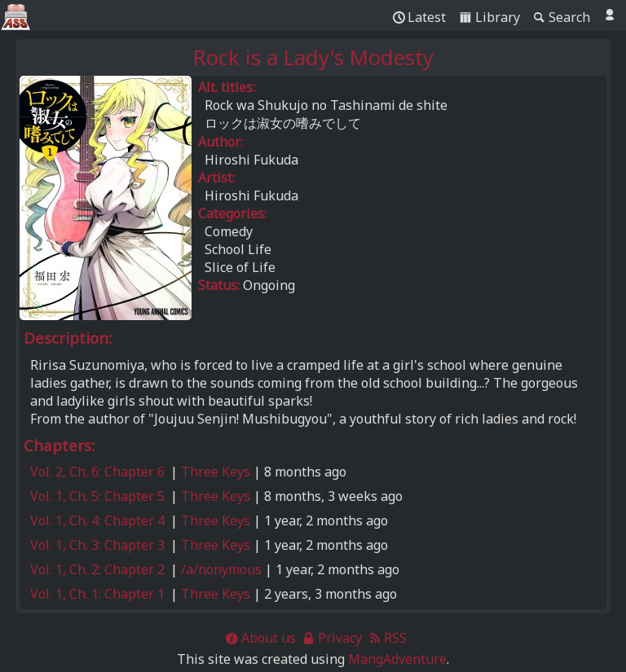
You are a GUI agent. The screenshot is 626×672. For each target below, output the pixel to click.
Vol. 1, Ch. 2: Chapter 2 (97, 569)
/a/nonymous (221, 569)
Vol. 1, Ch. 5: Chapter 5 (97, 496)
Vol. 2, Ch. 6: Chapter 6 (97, 472)
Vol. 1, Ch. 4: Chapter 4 (97, 520)
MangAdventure (397, 659)
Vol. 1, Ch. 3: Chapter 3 (97, 545)
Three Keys (216, 472)
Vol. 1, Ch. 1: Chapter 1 (97, 594)
